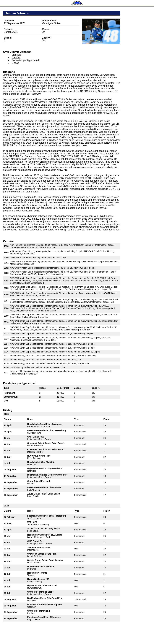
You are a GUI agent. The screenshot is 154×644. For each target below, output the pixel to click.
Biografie (16, 55)
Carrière (16, 58)
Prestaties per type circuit (25, 60)
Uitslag (15, 63)
